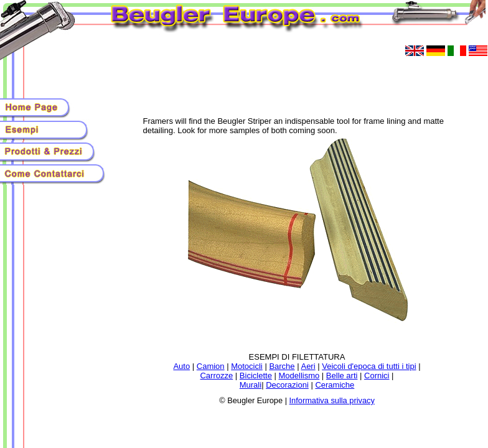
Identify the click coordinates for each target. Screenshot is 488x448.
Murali (251, 385)
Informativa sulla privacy (332, 400)
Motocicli (247, 366)
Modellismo (299, 376)
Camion (211, 366)
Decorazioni (287, 385)
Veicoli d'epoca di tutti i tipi (369, 366)
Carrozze (216, 376)
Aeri (308, 366)
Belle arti (342, 376)
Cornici (377, 376)
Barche (282, 366)
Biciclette (256, 376)
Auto (181, 366)
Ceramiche (335, 385)
